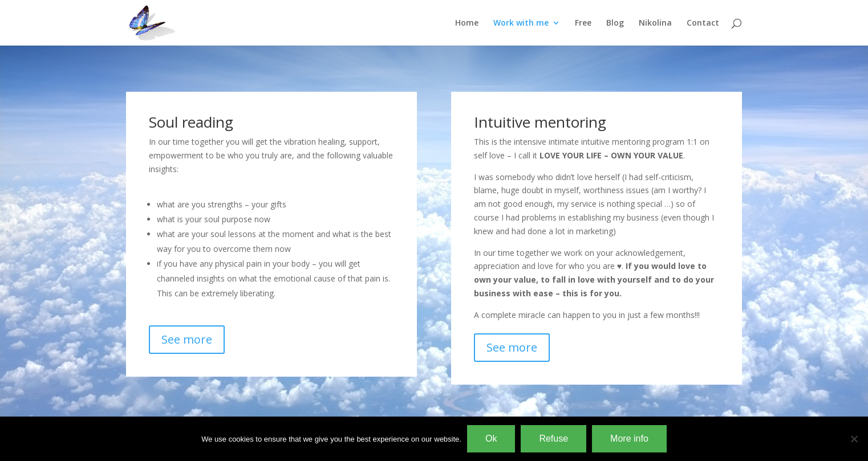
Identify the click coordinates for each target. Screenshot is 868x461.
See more (187, 339)
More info (629, 438)
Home (467, 23)
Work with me (521, 23)
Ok (491, 438)
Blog (615, 23)
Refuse (553, 438)
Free (583, 23)
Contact (703, 23)
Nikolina (655, 23)
